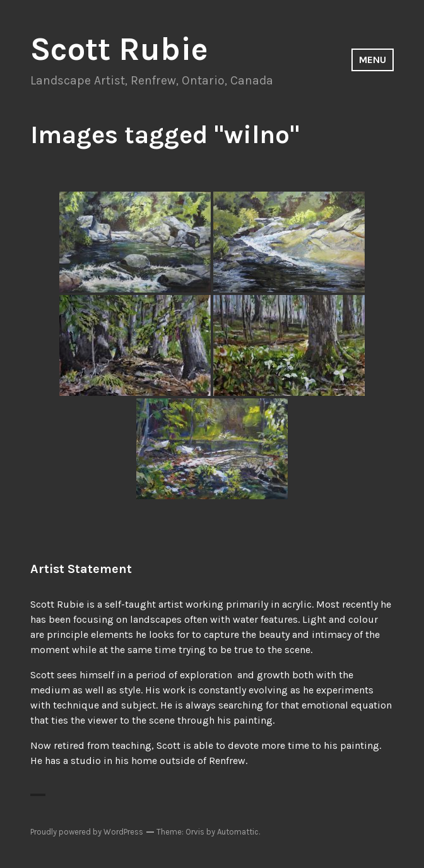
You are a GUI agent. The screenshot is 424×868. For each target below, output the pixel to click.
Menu (373, 60)
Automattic (238, 832)
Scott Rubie (119, 49)
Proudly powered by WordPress (87, 832)
